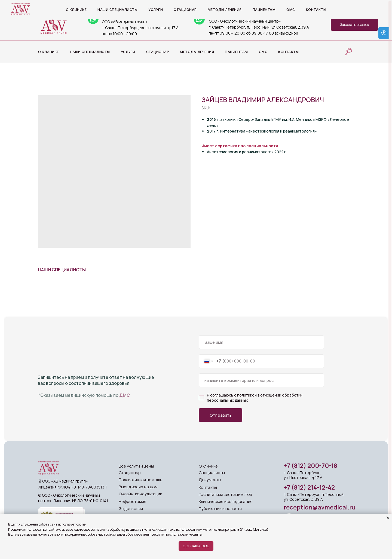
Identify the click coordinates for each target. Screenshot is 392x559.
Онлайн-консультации (140, 494)
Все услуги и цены (136, 466)
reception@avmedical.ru (320, 507)
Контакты (288, 52)
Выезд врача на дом (138, 487)
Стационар (158, 52)
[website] (348, 52)
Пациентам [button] (236, 52)
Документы (210, 480)
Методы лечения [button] (197, 52)
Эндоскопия (131, 509)
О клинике (208, 466)
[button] (354, 24)
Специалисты (212, 473)
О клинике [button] (49, 52)
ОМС (263, 52)
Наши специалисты (90, 52)
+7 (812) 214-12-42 (309, 487)
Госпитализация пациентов (225, 494)
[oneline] (261, 380)
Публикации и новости (220, 509)
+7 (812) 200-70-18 (310, 466)
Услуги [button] (128, 52)
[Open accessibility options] (384, 33)
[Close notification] (388, 518)
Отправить (221, 415)
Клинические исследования (226, 501)
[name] (261, 342)
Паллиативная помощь (140, 480)
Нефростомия (132, 501)
